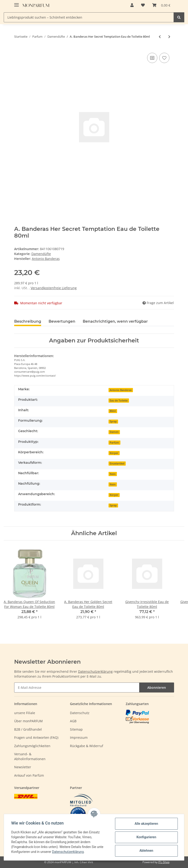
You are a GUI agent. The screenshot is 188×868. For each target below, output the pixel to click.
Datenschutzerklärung (95, 671)
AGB (73, 721)
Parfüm (114, 443)
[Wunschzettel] (143, 5)
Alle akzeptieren (146, 824)
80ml (113, 411)
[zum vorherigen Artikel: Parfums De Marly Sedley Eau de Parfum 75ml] (160, 37)
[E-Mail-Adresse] (77, 687)
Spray (113, 421)
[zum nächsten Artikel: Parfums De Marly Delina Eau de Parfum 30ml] (169, 37)
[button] (132, 5)
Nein (113, 474)
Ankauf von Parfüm (29, 775)
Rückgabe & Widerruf (87, 746)
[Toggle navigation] (16, 3)
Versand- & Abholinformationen (30, 756)
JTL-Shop (164, 862)
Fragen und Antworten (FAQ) (36, 737)
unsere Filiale (25, 713)
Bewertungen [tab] (62, 321)
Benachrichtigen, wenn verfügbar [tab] (115, 321)
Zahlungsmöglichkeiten (32, 746)
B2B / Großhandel (28, 729)
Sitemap (76, 729)
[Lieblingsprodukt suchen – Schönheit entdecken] (89, 17)
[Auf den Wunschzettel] (164, 58)
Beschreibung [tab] (28, 321)
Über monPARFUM (28, 721)
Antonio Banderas (121, 390)
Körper (114, 453)
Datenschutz (80, 713)
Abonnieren (157, 687)
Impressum (79, 737)
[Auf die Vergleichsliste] (152, 58)
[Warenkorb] (161, 5)
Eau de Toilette (119, 401)
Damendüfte (41, 254)
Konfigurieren (146, 837)
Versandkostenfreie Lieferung (54, 288)
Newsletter (23, 767)
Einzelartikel (117, 464)
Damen (114, 432)
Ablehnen (146, 851)
